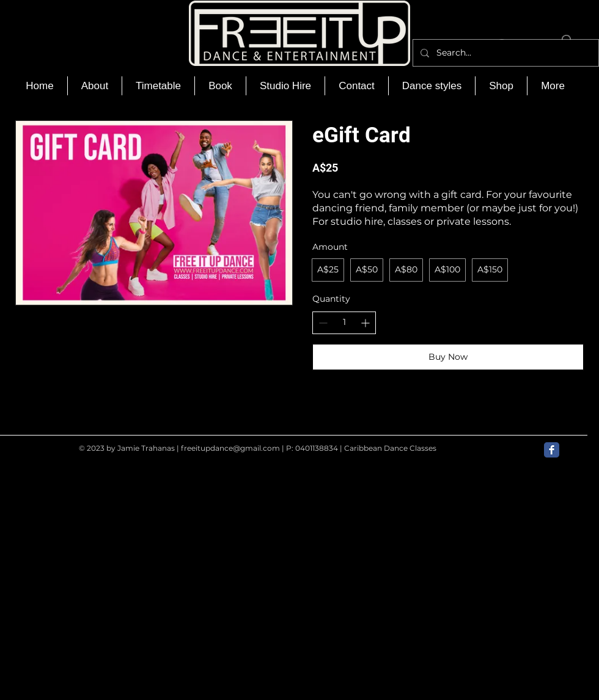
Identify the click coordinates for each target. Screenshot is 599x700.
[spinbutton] (344, 323)
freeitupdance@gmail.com (230, 448)
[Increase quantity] (365, 323)
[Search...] (505, 53)
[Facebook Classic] (552, 450)
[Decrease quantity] (323, 323)
